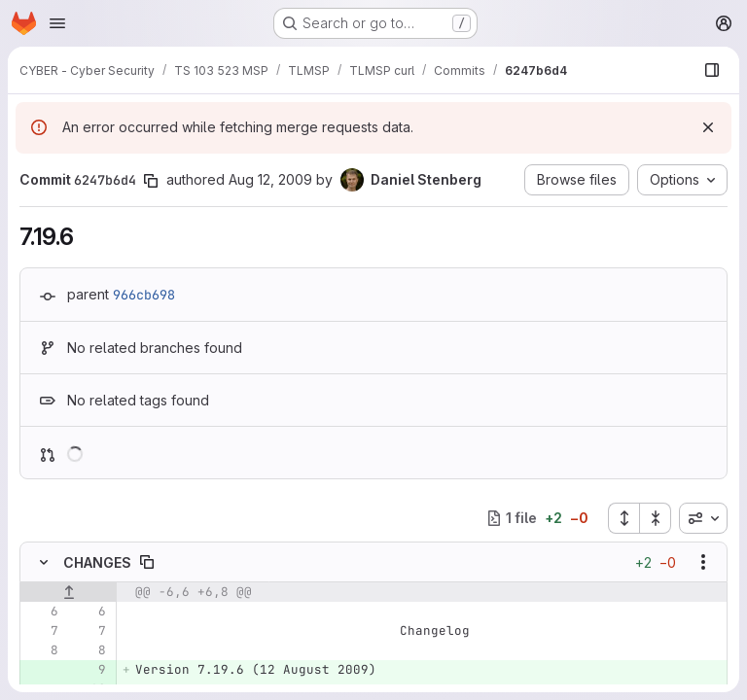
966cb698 (144, 295)
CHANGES (97, 562)
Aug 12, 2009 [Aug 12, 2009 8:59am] (270, 179)
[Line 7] (42, 631)
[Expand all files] (623, 518)
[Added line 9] (89, 670)
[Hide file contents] (44, 562)
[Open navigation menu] (57, 23)
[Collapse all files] (656, 518)
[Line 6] (42, 612)
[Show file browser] (712, 70)
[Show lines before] (69, 592)
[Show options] (703, 562)
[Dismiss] (708, 127)
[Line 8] (42, 650)
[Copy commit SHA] (151, 181)
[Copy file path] (147, 562)
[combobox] (703, 518)
